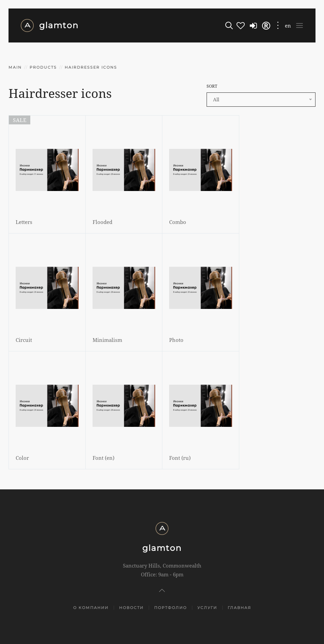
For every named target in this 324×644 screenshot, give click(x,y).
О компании (91, 608)
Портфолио (171, 608)
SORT (212, 86)
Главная (239, 608)
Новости (131, 608)
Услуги (207, 608)
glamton (50, 25)
